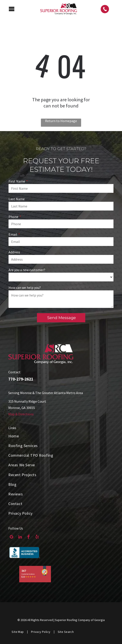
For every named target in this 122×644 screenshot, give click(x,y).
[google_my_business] (11, 537)
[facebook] (29, 537)
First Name (17, 181)
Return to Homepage (61, 121)
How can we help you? (25, 288)
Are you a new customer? (27, 270)
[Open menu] (12, 9)
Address (14, 252)
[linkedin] (20, 537)
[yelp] (37, 537)
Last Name (17, 199)
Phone (13, 217)
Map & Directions (21, 414)
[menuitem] (61, 436)
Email (13, 234)
